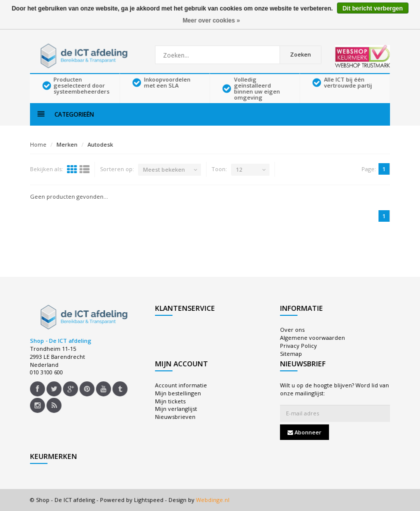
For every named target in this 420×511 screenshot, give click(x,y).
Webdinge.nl (213, 500)
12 (239, 169)
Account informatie (181, 385)
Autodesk (100, 144)
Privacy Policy (298, 346)
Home (38, 144)
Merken (67, 144)
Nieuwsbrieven (175, 417)
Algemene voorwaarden (312, 338)
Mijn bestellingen (178, 393)
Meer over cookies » (211, 21)
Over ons (292, 330)
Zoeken (300, 54)
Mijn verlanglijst (176, 409)
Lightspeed (149, 500)
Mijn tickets (170, 401)
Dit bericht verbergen (373, 9)
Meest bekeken (164, 169)
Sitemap (291, 354)
